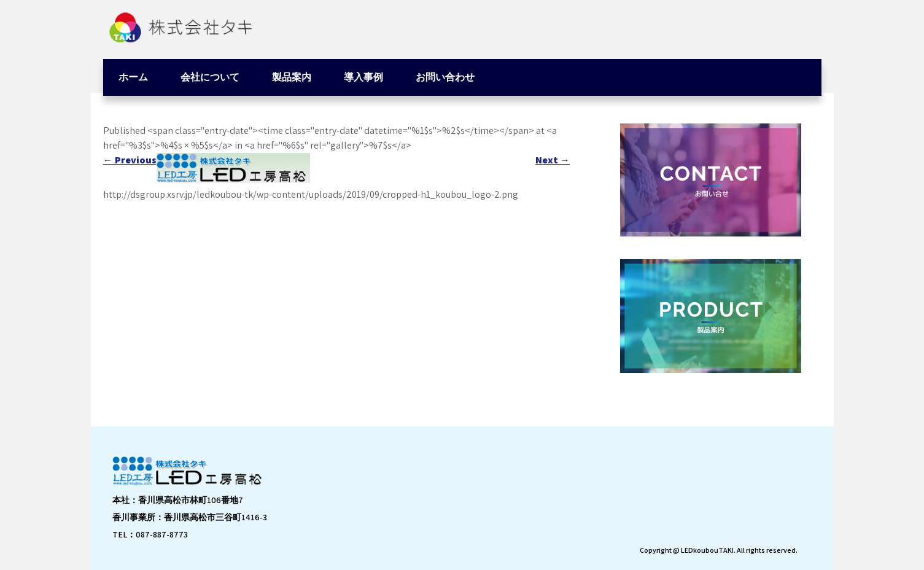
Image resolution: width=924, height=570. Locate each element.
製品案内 (292, 77)
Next (553, 160)
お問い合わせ (445, 77)
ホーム (133, 77)
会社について (210, 77)
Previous (130, 160)
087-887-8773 (162, 534)
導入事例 (363, 77)
